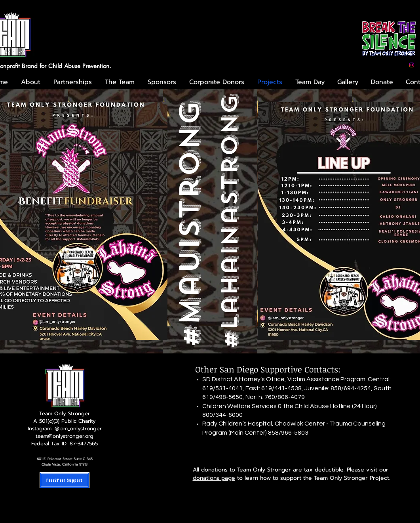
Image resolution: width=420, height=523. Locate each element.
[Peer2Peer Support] (65, 480)
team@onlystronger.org (65, 436)
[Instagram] (412, 65)
